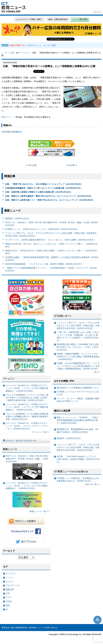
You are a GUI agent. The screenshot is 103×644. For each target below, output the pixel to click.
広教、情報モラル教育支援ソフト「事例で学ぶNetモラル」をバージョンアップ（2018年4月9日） (50, 200)
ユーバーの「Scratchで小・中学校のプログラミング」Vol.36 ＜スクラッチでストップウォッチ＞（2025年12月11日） (27, 426)
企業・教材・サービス (20, 53)
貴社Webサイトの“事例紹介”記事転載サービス (78, 388)
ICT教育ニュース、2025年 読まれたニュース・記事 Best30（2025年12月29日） (42, 229)
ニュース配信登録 (80, 19)
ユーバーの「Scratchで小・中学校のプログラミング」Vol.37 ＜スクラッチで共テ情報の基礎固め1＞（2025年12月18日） (27, 407)
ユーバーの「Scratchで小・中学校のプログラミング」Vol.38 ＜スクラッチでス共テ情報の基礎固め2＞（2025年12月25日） (27, 495)
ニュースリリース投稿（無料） (29, 19)
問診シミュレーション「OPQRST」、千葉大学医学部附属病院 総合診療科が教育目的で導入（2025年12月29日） (77, 420)
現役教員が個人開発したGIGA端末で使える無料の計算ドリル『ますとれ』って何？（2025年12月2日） (78, 347)
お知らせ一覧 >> (92, 484)
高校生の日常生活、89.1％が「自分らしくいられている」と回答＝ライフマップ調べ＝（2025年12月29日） (51, 245)
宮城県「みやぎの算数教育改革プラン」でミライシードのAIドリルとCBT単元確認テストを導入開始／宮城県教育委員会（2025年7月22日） (78, 366)
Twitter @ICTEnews (26, 541)
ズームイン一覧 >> (40, 432)
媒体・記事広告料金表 (58, 19)
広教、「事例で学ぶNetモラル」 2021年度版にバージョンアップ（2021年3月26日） (44, 184)
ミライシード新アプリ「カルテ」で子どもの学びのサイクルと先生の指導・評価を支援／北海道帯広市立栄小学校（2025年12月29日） (51, 234)
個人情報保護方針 (19, 628)
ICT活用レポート (63, 316)
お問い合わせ (51, 628)
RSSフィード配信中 (26, 521)
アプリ (9, 597)
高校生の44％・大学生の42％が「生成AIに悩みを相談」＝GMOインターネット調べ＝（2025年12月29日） (51, 252)
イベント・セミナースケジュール (21, 441)
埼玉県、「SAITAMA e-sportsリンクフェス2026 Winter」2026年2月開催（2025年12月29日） (78, 459)
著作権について (36, 628)
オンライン (11, 573)
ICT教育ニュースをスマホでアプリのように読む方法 (78, 393)
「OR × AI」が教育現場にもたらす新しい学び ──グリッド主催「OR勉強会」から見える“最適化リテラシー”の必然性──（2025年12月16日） (78, 336)
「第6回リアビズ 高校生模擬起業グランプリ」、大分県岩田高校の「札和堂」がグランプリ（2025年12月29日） (51, 269)
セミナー (10, 581)
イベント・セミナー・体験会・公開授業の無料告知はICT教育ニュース (78, 400)
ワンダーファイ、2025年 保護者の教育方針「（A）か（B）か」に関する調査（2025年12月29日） (50, 240)
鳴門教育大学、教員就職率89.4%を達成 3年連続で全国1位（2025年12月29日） (78, 431)
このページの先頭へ (97, 620)
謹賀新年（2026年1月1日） (18, 219)
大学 (8, 593)
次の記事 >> (72, 165)
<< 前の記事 (31, 165)
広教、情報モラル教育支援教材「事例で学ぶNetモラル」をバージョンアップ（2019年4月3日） (49, 196)
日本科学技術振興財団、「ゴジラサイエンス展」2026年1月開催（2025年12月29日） (44, 264)
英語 (8, 605)
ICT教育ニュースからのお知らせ (71, 471)
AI (7, 609)
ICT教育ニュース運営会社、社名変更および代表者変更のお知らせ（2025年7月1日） (78, 480)
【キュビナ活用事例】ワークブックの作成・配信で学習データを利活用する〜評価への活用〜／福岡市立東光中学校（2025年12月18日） (27, 398)
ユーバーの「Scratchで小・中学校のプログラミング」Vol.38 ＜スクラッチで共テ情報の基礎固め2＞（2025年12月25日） (27, 388)
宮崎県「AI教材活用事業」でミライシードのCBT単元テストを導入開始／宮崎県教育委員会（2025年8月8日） (78, 356)
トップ (4, 53)
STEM (9, 601)
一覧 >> (96, 372)
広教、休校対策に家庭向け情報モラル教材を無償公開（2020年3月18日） (39, 192)
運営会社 (6, 628)
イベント (10, 578)
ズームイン (9, 379)
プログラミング (13, 585)
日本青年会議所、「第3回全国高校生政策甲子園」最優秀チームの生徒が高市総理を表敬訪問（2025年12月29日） (52, 259)
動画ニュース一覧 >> (39, 511)
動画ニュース (10, 449)
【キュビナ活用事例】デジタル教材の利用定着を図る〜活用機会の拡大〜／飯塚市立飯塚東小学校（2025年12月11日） (27, 417)
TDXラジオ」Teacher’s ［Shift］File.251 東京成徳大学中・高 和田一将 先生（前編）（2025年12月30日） (27, 467)
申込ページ (7, 117)
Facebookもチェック (26, 531)
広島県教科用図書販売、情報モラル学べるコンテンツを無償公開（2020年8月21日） (44, 188)
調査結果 (10, 589)
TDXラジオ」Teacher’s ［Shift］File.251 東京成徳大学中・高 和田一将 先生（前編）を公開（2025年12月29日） (51, 224)
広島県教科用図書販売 (12, 132)
